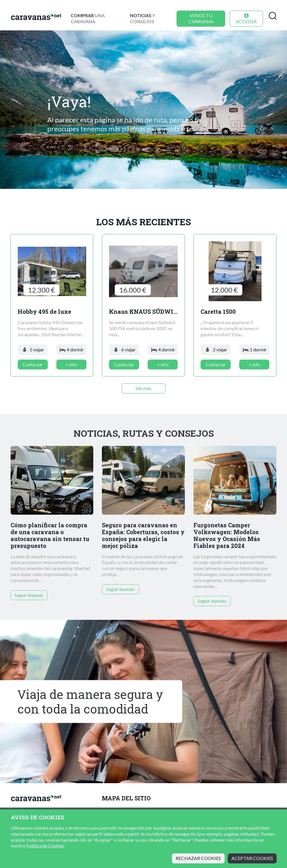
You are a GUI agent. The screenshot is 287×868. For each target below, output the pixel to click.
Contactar (33, 364)
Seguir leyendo (29, 595)
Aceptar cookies (252, 858)
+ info (71, 364)
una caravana (88, 18)
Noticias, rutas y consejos (144, 433)
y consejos (142, 18)
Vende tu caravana (201, 18)
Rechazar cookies (198, 858)
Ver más (143, 388)
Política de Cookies (45, 846)
